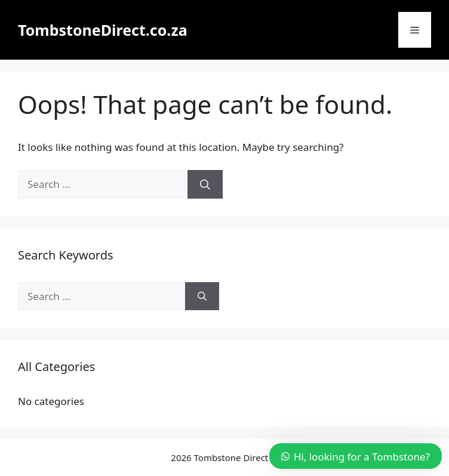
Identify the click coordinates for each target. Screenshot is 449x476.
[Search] (205, 184)
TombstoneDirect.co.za (103, 30)
